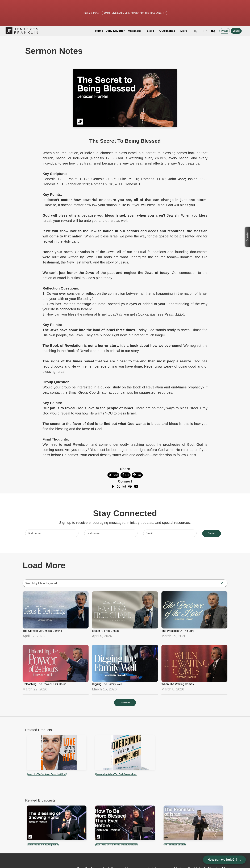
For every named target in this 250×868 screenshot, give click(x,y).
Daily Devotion (115, 31)
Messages (136, 31)
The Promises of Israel (175, 845)
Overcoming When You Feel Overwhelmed (116, 774)
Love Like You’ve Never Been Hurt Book (47, 774)
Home (99, 31)
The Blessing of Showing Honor (43, 845)
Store (152, 31)
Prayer (225, 31)
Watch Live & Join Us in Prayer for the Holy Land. (135, 13)
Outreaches (169, 31)
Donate (236, 31)
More (185, 31)
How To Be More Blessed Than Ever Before (117, 845)
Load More (125, 703)
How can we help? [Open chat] (224, 860)
